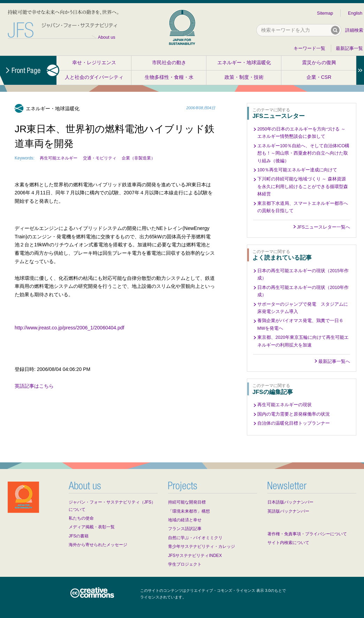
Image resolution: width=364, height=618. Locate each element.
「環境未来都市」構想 (189, 511)
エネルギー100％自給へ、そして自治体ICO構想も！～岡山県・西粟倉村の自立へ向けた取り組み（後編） (303, 153)
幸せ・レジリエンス (94, 62)
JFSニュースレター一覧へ (324, 227)
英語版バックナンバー (288, 511)
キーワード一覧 (309, 49)
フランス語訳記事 (185, 529)
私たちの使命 (81, 518)
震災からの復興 (319, 62)
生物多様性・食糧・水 (169, 77)
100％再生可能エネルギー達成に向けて (297, 170)
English (355, 13)
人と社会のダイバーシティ (94, 77)
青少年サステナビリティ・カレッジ (202, 546)
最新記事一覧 (349, 49)
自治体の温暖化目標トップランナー (294, 423)
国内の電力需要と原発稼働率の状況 (294, 414)
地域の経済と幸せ (185, 520)
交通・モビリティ (100, 158)
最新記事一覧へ (334, 362)
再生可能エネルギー (59, 158)
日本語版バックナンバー (290, 502)
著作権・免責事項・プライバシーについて (307, 534)
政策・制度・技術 (244, 77)
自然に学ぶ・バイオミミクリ (195, 538)
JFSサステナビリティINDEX (195, 556)
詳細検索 (354, 30)
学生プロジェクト (185, 564)
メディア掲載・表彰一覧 (92, 527)
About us (107, 37)
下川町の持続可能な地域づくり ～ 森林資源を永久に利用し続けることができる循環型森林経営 (303, 187)
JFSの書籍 (79, 536)
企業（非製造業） (138, 158)
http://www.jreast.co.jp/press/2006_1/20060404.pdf (69, 328)
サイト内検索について (288, 543)
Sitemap (325, 13)
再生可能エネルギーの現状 (285, 405)
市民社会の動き (169, 62)
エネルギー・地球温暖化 (244, 62)
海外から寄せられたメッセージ (98, 545)
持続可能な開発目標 (187, 502)
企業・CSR (319, 77)
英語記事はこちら (34, 386)
